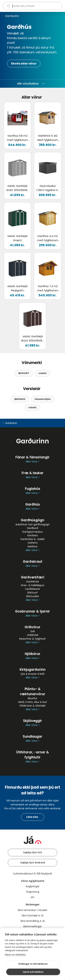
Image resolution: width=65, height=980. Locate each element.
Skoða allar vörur (24, 64)
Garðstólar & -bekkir (33, 539)
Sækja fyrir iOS (33, 852)
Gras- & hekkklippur (33, 585)
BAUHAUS (20, 399)
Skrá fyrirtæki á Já (32, 916)
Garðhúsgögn (32, 520)
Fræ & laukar (33, 473)
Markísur (33, 546)
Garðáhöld (32, 582)
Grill (32, 631)
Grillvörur (32, 627)
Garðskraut (33, 562)
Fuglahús (33, 489)
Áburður (32, 698)
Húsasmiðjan (43, 399)
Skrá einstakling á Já (33, 921)
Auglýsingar (33, 886)
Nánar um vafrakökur (15, 955)
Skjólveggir (32, 721)
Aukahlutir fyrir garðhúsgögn (32, 524)
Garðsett (33, 535)
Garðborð (33, 528)
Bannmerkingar (33, 926)
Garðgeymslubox (32, 532)
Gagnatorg (33, 892)
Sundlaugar (32, 736)
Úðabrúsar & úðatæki (32, 706)
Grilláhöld (33, 635)
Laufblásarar (33, 589)
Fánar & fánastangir (32, 457)
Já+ (32, 897)
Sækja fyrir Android (33, 863)
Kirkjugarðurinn (32, 670)
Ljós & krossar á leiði (32, 674)
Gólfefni (33, 543)
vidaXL (43, 373)
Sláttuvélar (32, 596)
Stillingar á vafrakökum (33, 964)
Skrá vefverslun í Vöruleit (32, 910)
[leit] (32, 6)
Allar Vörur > (33, 462)
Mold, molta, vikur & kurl (33, 702)
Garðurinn (12, 16)
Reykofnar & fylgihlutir (32, 639)
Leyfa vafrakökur (33, 972)
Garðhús (33, 504)
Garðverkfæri (33, 577)
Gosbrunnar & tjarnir (32, 611)
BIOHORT (24, 373)
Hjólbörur (33, 654)
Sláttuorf (32, 593)
